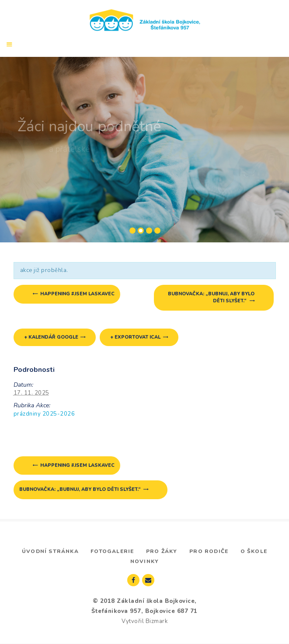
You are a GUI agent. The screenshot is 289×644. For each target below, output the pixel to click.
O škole (254, 551)
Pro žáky (162, 551)
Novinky (144, 561)
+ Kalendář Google (51, 337)
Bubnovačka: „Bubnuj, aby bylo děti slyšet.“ (211, 297)
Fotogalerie (112, 551)
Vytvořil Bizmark (144, 621)
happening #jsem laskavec (77, 294)
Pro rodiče (209, 551)
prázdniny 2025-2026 (44, 414)
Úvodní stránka (50, 551)
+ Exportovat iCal (135, 337)
